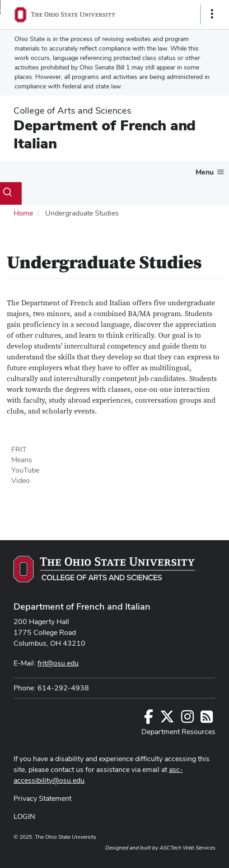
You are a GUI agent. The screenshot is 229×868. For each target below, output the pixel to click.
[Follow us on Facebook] (149, 719)
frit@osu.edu (58, 663)
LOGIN (24, 816)
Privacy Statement (42, 798)
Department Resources (178, 732)
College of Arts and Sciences (72, 110)
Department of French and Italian (105, 134)
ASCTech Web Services (187, 848)
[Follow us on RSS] (207, 719)
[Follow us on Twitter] (167, 719)
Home (23, 213)
